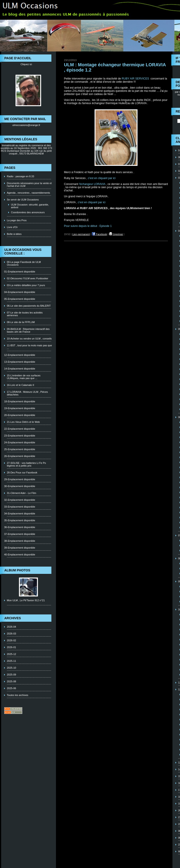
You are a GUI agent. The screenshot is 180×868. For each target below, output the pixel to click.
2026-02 (11, 640)
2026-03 (11, 634)
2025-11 (11, 661)
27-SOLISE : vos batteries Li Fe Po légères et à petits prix (26, 464)
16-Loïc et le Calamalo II (20, 385)
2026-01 (11, 647)
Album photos (17, 570)
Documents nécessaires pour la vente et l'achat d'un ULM (29, 185)
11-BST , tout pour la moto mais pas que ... (29, 347)
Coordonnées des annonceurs (28, 212)
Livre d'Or (12, 227)
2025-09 (11, 675)
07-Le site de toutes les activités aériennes (25, 314)
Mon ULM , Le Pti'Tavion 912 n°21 (26, 600)
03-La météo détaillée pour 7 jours (26, 285)
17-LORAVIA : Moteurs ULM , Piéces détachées (27, 393)
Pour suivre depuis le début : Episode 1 (88, 226)
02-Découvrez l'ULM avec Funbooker (28, 278)
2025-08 (11, 681)
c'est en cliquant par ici (102, 178)
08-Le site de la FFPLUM (21, 322)
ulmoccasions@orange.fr (26, 125)
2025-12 (11, 654)
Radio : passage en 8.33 (20, 176)
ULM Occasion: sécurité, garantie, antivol (30, 206)
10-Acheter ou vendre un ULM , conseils (29, 339)
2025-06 (11, 688)
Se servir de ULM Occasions (23, 200)
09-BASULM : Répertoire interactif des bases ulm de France (28, 330)
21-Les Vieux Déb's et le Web (23, 422)
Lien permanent (81, 234)
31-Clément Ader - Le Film (21, 493)
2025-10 (11, 668)
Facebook (99, 234)
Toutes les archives (18, 695)
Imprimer (116, 234)
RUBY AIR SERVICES (136, 79)
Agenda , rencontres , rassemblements (28, 193)
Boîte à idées (14, 234)
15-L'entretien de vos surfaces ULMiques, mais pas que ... (24, 377)
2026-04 (11, 627)
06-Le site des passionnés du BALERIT (29, 306)
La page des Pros (17, 220)
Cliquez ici (26, 64)
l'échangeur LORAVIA (92, 184)
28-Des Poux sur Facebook (22, 473)
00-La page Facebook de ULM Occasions (24, 263)
